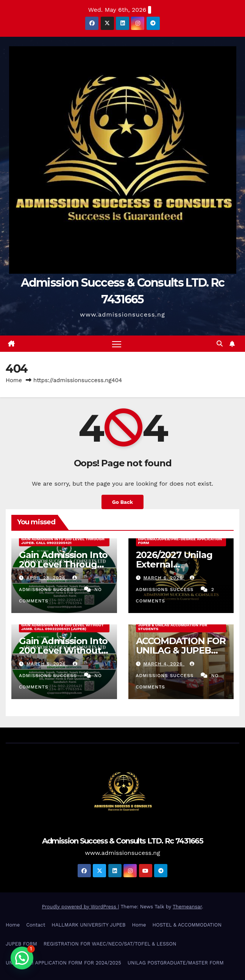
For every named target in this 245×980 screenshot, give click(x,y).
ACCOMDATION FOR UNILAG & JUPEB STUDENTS (181, 650)
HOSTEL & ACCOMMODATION (187, 925)
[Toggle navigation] (117, 344)
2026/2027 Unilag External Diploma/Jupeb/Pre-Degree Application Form (180, 539)
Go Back (122, 502)
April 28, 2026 (47, 578)
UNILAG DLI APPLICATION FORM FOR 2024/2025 (63, 963)
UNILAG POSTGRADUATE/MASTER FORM (176, 963)
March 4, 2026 (164, 664)
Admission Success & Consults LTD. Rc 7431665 (122, 841)
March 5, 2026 (47, 664)
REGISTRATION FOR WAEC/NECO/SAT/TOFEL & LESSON (110, 944)
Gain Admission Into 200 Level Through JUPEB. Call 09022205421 (63, 541)
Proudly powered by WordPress (80, 907)
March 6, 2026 (164, 578)
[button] (220, 344)
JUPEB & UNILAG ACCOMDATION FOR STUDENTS (173, 627)
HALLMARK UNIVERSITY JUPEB (88, 925)
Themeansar (187, 907)
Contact (36, 925)
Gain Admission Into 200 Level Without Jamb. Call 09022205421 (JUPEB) (62, 627)
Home (14, 380)
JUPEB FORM (21, 944)
